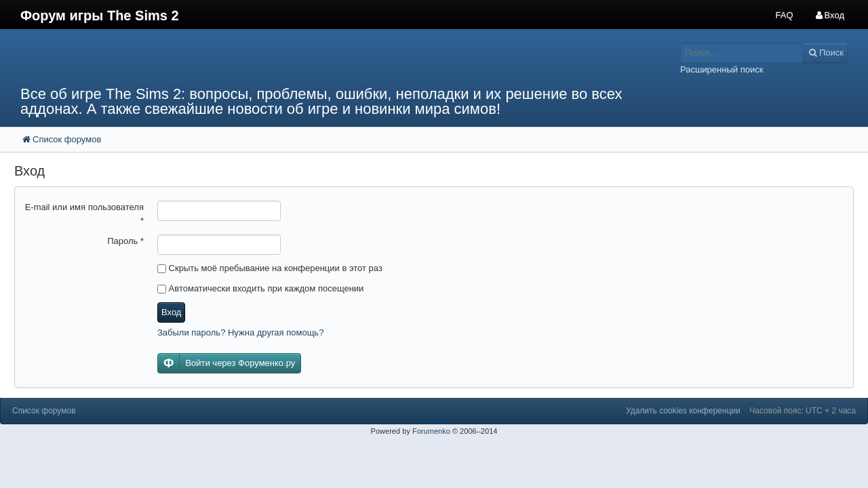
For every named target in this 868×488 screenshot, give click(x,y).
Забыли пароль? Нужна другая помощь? (240, 332)
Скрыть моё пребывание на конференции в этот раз (270, 268)
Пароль (125, 241)
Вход (171, 312)
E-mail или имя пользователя (84, 214)
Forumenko (431, 431)
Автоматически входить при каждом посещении (260, 288)
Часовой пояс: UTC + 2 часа (803, 411)
